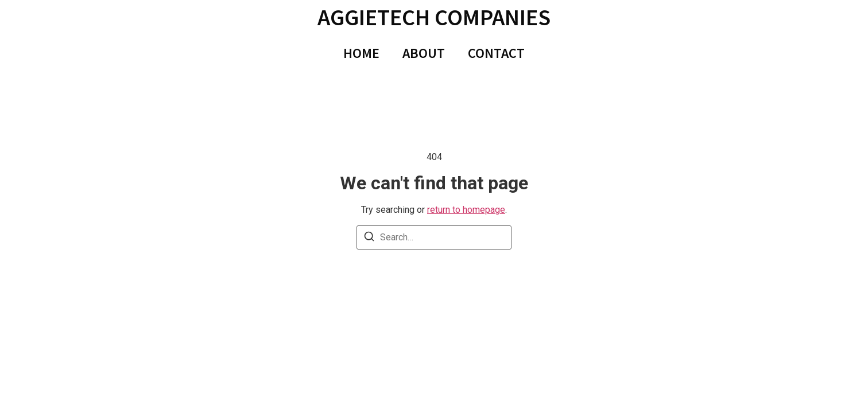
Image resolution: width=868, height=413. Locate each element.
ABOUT (424, 53)
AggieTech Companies (434, 17)
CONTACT (496, 53)
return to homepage (466, 210)
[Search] (369, 238)
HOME (361, 53)
